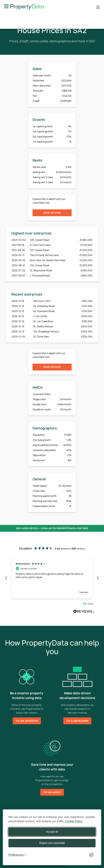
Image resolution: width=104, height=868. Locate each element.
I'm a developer (77, 721)
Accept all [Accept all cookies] (52, 832)
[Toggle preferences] (17, 855)
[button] (6, 578)
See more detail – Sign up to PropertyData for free (52, 528)
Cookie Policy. (74, 821)
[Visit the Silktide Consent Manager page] (91, 855)
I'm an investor (27, 721)
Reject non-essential (52, 843)
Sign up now (52, 213)
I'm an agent (52, 792)
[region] (52, 578)
